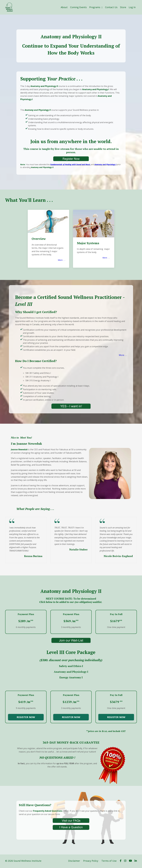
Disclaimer (74, 862)
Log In (132, 7)
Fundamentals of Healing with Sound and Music (70, 165)
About (64, 7)
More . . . (61, 260)
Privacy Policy (91, 862)
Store (123, 7)
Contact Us (111, 7)
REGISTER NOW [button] (26, 718)
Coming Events (78, 7)
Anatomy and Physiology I (105, 165)
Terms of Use (109, 862)
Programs (96, 7)
